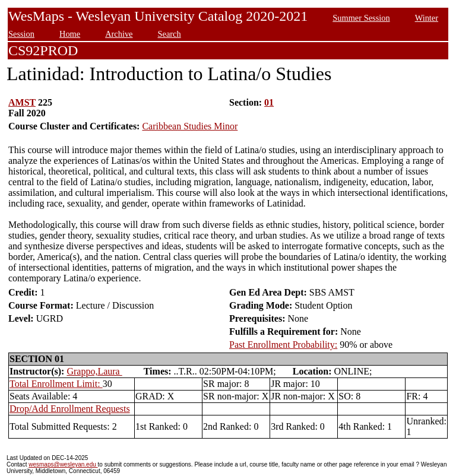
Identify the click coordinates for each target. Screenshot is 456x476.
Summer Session (361, 18)
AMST (22, 102)
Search (170, 34)
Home (70, 34)
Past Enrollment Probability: (283, 345)
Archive (119, 34)
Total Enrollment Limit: (56, 384)
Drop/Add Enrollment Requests (70, 409)
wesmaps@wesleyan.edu (63, 464)
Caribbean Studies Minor (190, 126)
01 (269, 102)
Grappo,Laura (94, 371)
